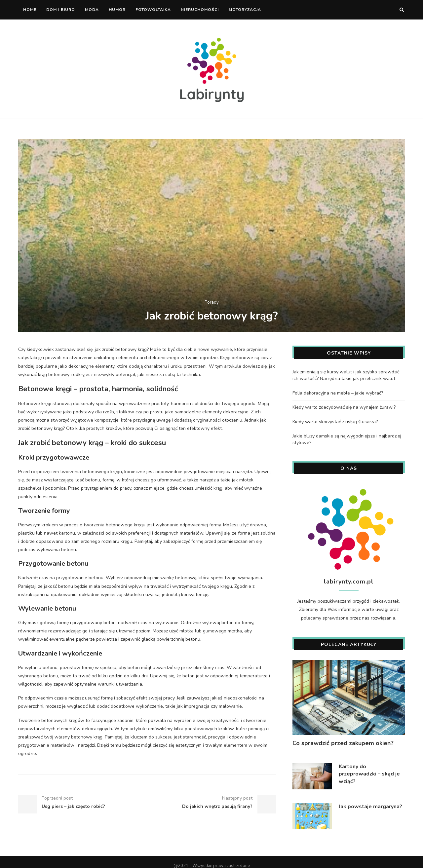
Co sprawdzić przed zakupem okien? (343, 743)
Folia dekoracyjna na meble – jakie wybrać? (338, 393)
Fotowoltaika (153, 10)
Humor (117, 10)
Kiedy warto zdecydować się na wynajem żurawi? (344, 407)
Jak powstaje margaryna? (370, 806)
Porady (212, 303)
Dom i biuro (61, 10)
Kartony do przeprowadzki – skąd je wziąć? (369, 774)
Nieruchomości (200, 10)
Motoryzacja (245, 10)
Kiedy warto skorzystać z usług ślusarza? (335, 421)
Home (30, 10)
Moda (92, 10)
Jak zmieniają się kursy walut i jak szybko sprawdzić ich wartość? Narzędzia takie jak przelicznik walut (346, 375)
